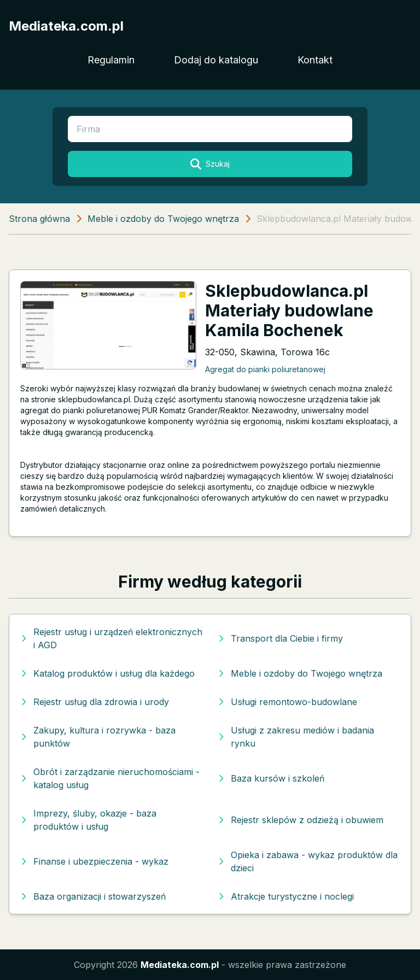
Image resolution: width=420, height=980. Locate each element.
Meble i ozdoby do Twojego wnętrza (163, 219)
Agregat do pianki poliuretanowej (265, 369)
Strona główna (39, 219)
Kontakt (315, 60)
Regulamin (111, 60)
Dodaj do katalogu (216, 60)
